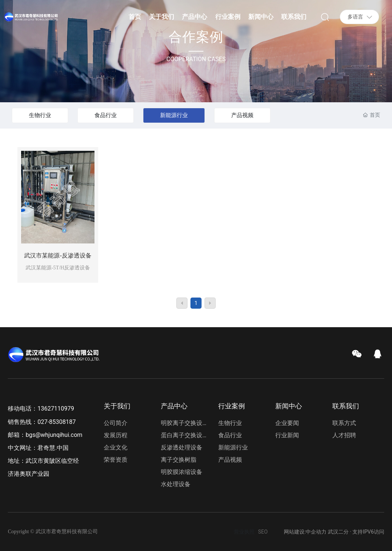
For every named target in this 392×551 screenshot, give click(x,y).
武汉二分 (338, 532)
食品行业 (106, 115)
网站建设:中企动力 (305, 532)
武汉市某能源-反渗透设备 (58, 255)
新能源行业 (174, 115)
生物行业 (40, 115)
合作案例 (196, 37)
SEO (263, 532)
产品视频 (242, 115)
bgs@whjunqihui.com (54, 435)
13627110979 (56, 409)
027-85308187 (57, 422)
